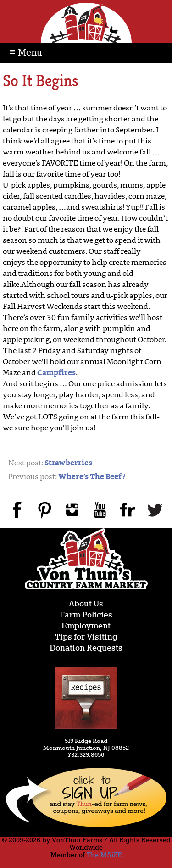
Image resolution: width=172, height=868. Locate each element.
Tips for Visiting (86, 637)
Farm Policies (86, 615)
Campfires (56, 373)
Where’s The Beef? (92, 477)
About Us (86, 604)
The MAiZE (104, 855)
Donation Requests (86, 648)
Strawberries (68, 463)
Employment (86, 626)
